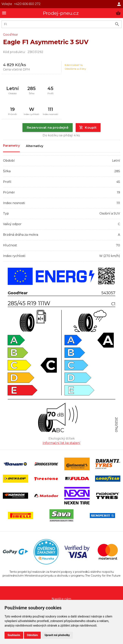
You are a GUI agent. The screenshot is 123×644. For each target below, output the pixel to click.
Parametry (11, 146)
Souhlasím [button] (14, 635)
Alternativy (35, 146)
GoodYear (11, 35)
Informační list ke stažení (61, 443)
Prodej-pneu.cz (61, 13)
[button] (118, 13)
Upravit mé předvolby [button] (57, 635)
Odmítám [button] (32, 635)
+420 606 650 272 (27, 4)
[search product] (117, 24)
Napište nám (61, 599)
